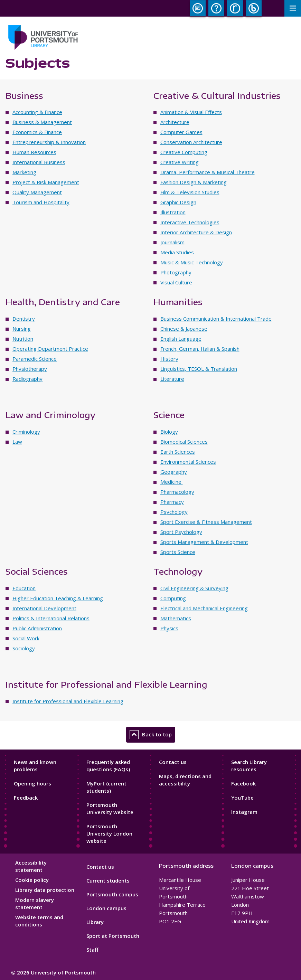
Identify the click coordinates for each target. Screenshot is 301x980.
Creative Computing (184, 152)
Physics (169, 628)
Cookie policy (32, 880)
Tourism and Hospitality (41, 202)
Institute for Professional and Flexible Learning (68, 701)
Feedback (26, 798)
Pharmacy (172, 502)
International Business (39, 162)
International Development (44, 608)
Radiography (27, 379)
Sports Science (178, 552)
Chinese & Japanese (184, 329)
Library (95, 922)
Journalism (172, 242)
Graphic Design (178, 202)
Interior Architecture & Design (196, 232)
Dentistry (24, 319)
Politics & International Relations (51, 618)
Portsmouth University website (110, 808)
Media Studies (177, 252)
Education (24, 588)
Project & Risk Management (46, 182)
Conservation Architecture (191, 142)
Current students (108, 880)
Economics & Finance (37, 132)
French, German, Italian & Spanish (200, 349)
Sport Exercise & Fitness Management (206, 522)
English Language (181, 339)
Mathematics (176, 618)
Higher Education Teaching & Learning (58, 598)
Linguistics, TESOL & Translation (199, 369)
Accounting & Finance (37, 112)
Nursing (22, 329)
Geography (174, 472)
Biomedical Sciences (184, 442)
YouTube (242, 798)
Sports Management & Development (204, 542)
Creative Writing (180, 162)
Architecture (175, 122)
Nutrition (23, 339)
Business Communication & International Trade (216, 319)
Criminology (26, 432)
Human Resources (34, 152)
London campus (106, 908)
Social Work (26, 638)
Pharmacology (177, 492)
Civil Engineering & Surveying (194, 588)
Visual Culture (176, 282)
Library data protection (45, 890)
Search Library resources (249, 766)
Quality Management (37, 192)
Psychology (174, 512)
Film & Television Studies (190, 192)
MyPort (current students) (106, 787)
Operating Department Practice (50, 349)
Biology (169, 432)
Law (17, 442)
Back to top (151, 735)
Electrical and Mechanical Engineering (204, 608)
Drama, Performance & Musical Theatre (208, 172)
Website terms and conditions (39, 921)
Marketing (24, 172)
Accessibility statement (31, 866)
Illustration (173, 212)
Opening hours (32, 783)
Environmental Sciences (188, 462)
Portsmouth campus (112, 894)
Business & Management (42, 122)
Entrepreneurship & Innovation (49, 142)
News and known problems (35, 766)
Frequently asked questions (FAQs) (108, 766)
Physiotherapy (30, 369)
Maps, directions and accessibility (185, 780)
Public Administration (37, 628)
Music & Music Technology (192, 262)
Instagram (244, 812)
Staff (92, 950)
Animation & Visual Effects (191, 112)
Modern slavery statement (35, 903)
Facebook (243, 783)
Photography (176, 272)
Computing (173, 598)
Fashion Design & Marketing (194, 182)
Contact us (173, 762)
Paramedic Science (35, 359)
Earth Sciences (178, 452)
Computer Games (181, 132)
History (169, 359)
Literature (172, 379)
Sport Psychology (181, 532)
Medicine (172, 482)
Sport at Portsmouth (113, 936)
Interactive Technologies (190, 222)
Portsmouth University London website (109, 833)
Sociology (24, 648)
